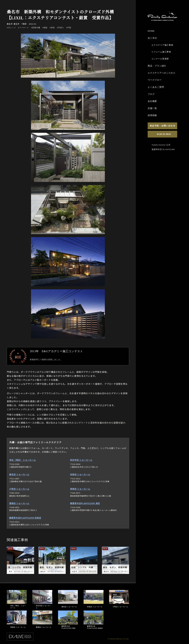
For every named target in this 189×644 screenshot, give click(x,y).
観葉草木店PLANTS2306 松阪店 (25, 518)
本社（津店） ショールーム (23, 460)
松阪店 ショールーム (80, 474)
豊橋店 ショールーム (19, 503)
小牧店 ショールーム (19, 489)
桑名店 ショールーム (19, 474)
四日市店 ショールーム (81, 460)
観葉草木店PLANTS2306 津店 (85, 503)
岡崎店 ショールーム (80, 489)
